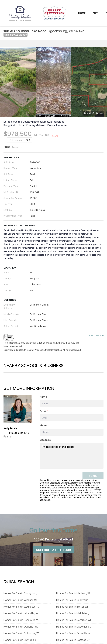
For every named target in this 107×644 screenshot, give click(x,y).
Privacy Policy (58, 495)
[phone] (72, 432)
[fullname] (72, 403)
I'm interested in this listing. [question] (72, 456)
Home (82, 13)
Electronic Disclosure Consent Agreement (60, 483)
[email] (72, 418)
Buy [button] (95, 13)
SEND (93, 476)
